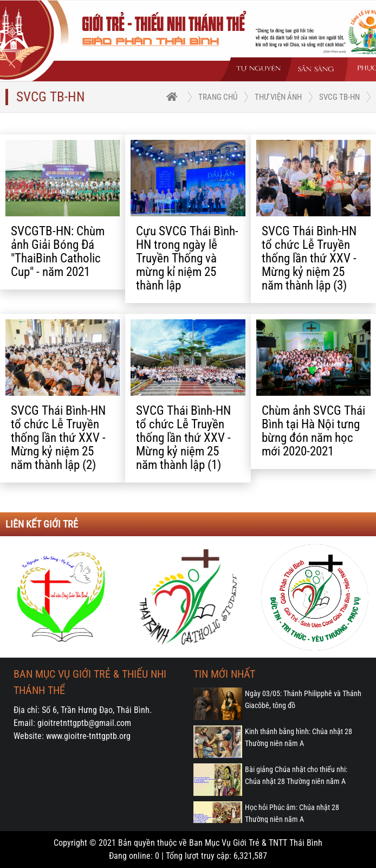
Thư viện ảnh (278, 97)
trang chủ (218, 97)
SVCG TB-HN (339, 97)
